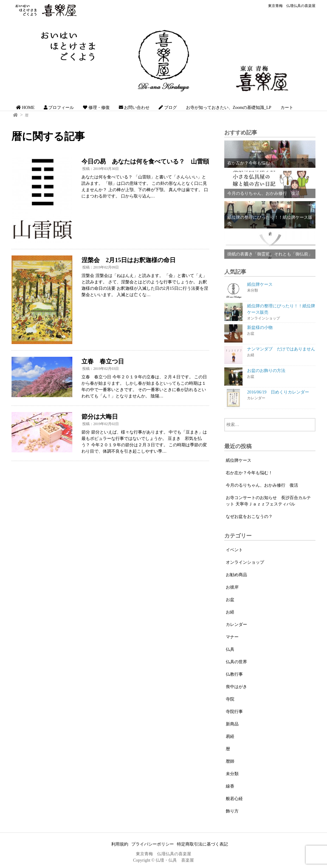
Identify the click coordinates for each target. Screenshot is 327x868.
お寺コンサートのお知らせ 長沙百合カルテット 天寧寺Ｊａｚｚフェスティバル (268, 501)
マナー (232, 637)
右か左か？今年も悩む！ (249, 473)
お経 (230, 612)
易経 (230, 736)
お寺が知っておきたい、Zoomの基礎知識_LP (229, 108)
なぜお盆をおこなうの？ (249, 517)
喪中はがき (236, 687)
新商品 (232, 724)
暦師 (230, 761)
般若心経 (234, 799)
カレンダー (236, 625)
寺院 (230, 699)
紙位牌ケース (239, 460)
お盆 (230, 600)
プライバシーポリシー (153, 844)
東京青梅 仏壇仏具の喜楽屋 (292, 6)
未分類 (232, 774)
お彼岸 (232, 587)
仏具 (230, 649)
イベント (234, 550)
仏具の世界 (236, 662)
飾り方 (232, 811)
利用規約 (120, 844)
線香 (230, 786)
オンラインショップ (245, 562)
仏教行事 (234, 674)
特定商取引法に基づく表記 (202, 844)
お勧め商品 (236, 575)
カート (287, 108)
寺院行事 (234, 712)
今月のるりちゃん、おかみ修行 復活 (262, 485)
